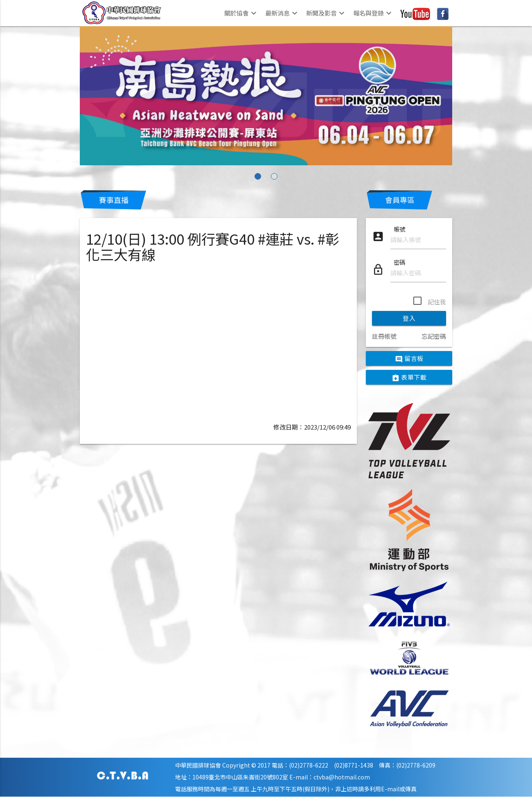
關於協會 (241, 13)
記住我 (437, 302)
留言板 (409, 359)
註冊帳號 (384, 336)
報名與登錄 (373, 13)
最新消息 (282, 13)
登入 (409, 318)
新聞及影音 (326, 13)
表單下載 (409, 378)
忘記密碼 (434, 336)
